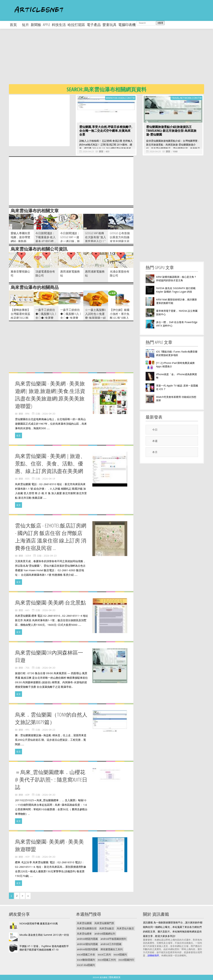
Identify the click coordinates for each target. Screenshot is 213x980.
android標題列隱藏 (87, 939)
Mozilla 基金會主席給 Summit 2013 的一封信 (44, 935)
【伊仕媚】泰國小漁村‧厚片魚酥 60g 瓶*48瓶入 (120, 314)
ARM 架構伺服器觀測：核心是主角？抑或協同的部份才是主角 (176, 279)
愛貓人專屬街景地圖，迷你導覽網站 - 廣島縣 (20, 237)
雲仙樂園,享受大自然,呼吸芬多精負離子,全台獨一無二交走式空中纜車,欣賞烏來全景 (106, 131)
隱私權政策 (115, 977)
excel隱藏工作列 (107, 960)
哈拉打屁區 (76, 25)
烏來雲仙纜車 (84, 934)
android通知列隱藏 (87, 944)
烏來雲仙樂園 (84, 923)
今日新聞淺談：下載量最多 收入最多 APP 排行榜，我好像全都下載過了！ (46, 241)
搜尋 (160, 23)
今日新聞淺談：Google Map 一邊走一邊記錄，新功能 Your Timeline (70, 239)
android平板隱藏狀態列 (113, 939)
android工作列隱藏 (111, 944)
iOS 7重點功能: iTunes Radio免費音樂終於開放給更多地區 (177, 353)
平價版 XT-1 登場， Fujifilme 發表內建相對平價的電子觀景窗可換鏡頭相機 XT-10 (44, 948)
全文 (19, 435)
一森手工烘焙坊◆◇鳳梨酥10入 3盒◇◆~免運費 (46, 314)
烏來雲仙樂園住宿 (87, 928)
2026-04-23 (88, 151)
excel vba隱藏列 (86, 965)
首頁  (15, 25)
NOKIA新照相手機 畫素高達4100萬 (39, 923)
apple (47, 25)
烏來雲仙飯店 (107, 928)
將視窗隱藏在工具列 (112, 949)
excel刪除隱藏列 (86, 960)
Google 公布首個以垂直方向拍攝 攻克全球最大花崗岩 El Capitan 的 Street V (120, 241)
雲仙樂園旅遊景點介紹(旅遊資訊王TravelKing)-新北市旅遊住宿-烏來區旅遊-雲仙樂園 (171, 131)
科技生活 (59, 25)
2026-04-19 (49, 479)
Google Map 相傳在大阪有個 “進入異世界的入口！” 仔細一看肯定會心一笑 (96, 241)
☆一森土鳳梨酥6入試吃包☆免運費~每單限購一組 (95, 314)
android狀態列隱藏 (87, 949)
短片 (25, 25)
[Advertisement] (111, 59)
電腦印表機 (127, 25)
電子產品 (94, 25)
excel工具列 (104, 954)
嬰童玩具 (109, 25)
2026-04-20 (155, 151)
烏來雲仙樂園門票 (104, 923)
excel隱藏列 (120, 954)
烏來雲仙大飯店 (125, 928)
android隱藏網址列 (105, 934)
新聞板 (36, 25)
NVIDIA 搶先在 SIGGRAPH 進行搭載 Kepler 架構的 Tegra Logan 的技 (176, 290)
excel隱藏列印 (126, 960)
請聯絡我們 (153, 955)
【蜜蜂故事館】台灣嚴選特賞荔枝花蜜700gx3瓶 (20, 314)
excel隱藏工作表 (86, 954)
